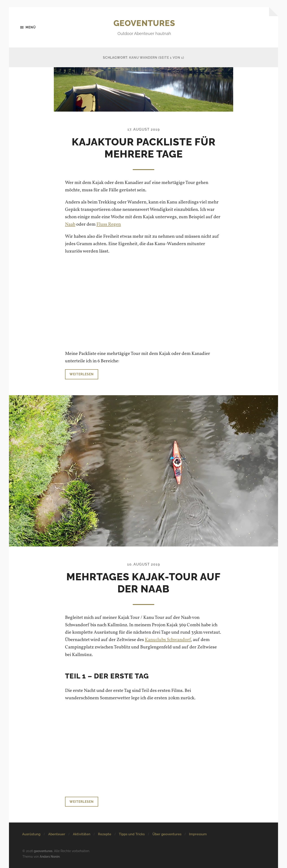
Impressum (198, 834)
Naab (70, 224)
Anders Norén (50, 856)
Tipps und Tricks (132, 834)
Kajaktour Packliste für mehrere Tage (144, 148)
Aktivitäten (82, 834)
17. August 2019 (143, 129)
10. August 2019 (143, 564)
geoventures (144, 23)
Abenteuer (57, 834)
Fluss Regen (109, 224)
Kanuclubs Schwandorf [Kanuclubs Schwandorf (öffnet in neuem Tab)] (168, 640)
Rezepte (105, 834)
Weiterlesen (82, 374)
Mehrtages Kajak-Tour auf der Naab (143, 583)
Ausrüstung (31, 834)
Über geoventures (167, 834)
